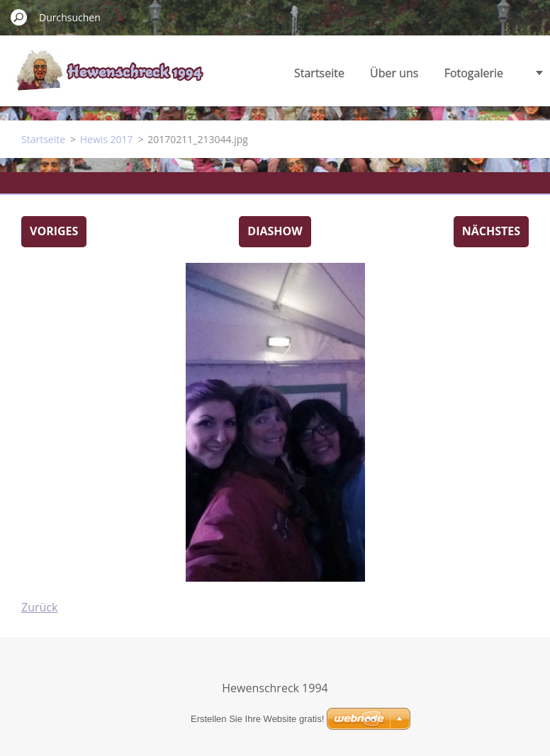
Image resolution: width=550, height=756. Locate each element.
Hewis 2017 (107, 139)
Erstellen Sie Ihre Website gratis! (257, 719)
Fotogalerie (474, 73)
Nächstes (491, 231)
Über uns (394, 73)
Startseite (319, 73)
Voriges (54, 231)
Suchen (19, 17)
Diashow (275, 231)
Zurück (39, 607)
